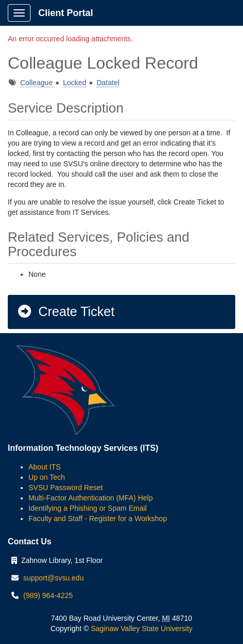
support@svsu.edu (54, 578)
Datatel (108, 83)
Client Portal (66, 13)
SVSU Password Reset (66, 488)
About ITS (44, 467)
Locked (75, 83)
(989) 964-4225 (48, 595)
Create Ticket (65, 311)
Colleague (36, 83)
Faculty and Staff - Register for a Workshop (98, 519)
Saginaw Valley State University (141, 629)
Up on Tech (47, 477)
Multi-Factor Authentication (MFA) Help (90, 498)
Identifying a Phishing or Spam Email (88, 508)
